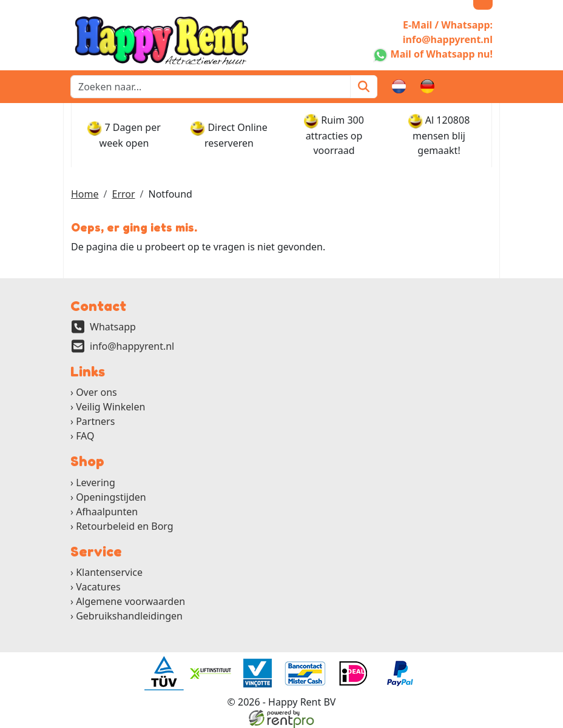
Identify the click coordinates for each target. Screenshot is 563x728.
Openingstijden (111, 497)
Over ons (96, 392)
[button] (485, 87)
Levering (96, 483)
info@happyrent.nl (132, 346)
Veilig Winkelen (110, 407)
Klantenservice (109, 572)
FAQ (85, 436)
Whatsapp (113, 327)
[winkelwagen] (456, 87)
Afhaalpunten (107, 512)
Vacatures (98, 587)
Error (123, 194)
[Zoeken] (364, 87)
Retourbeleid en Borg (125, 526)
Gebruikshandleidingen (129, 616)
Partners (95, 421)
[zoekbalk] (211, 87)
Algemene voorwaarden (130, 601)
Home (85, 194)
